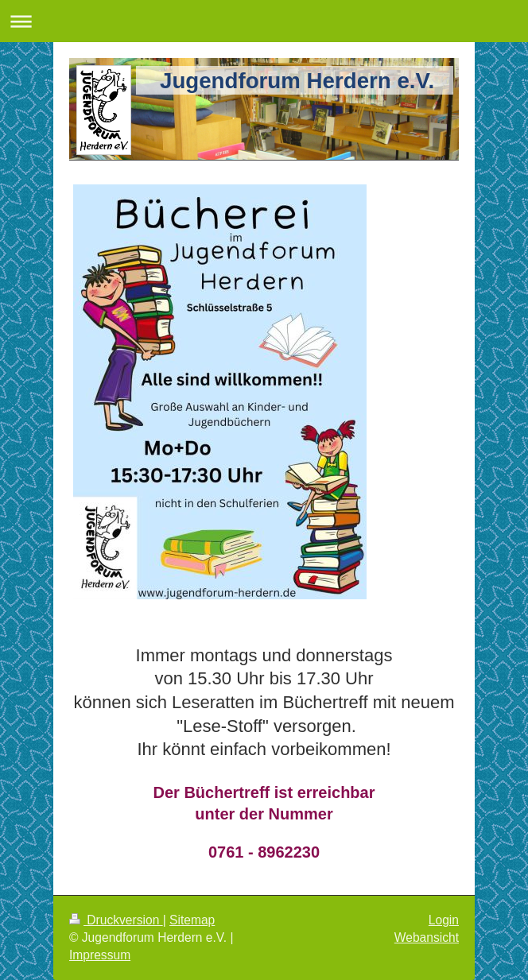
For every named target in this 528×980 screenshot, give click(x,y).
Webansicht (427, 937)
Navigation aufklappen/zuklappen (264, 21)
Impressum (100, 955)
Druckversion (116, 920)
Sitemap (192, 920)
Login (444, 920)
